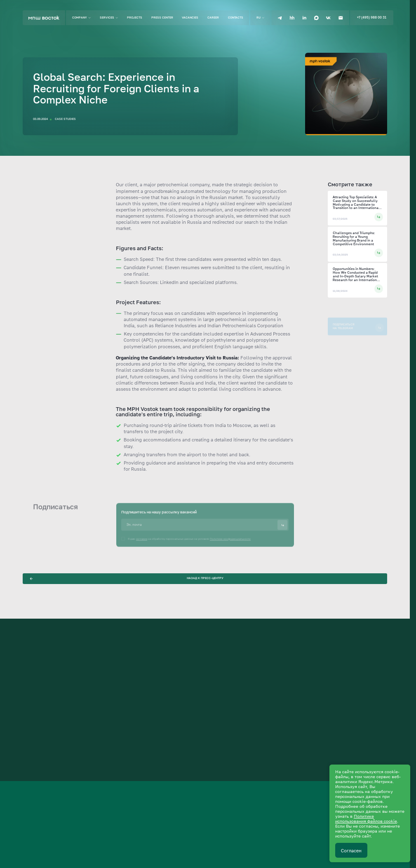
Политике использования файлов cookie (366, 819)
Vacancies (190, 18)
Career (213, 18)
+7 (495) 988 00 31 (372, 17)
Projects (135, 18)
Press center (162, 18)
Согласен (351, 850)
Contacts (236, 18)
